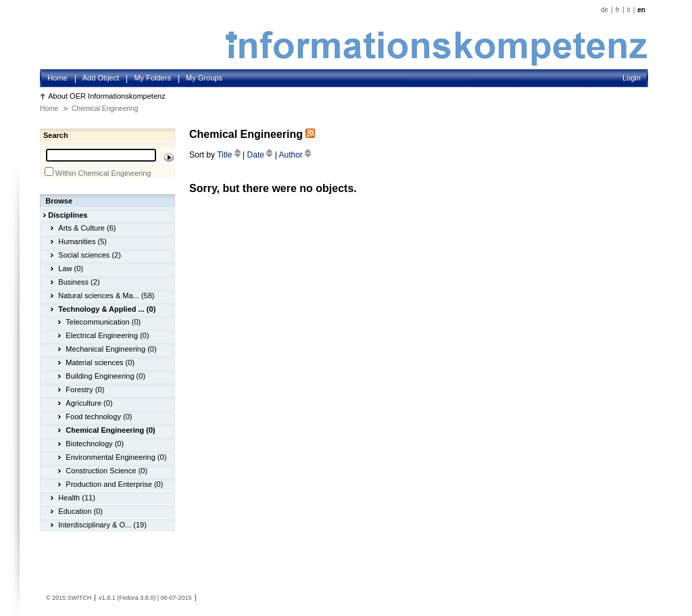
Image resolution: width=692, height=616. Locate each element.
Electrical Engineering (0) (107, 335)
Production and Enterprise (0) (114, 484)
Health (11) (77, 498)
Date (261, 155)
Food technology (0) (99, 417)
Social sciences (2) (90, 255)
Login (632, 78)
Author (295, 155)
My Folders (152, 78)
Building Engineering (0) (105, 376)
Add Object (101, 78)
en (641, 10)
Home (57, 78)
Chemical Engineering (105, 109)
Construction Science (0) (106, 471)
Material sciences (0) (100, 362)
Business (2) (79, 282)
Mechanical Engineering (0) (111, 349)
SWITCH (80, 598)
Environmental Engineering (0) (116, 457)
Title (230, 155)
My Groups (204, 78)
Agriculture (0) (89, 403)
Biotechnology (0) (95, 444)
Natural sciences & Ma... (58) (106, 295)
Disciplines (68, 215)
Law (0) (71, 268)
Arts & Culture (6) (87, 228)
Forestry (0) (85, 389)
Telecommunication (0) (103, 322)
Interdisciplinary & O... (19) (102, 525)
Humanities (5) (82, 241)
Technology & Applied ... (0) (107, 309)
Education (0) (80, 511)
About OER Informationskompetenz (107, 96)
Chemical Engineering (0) (110, 430)
